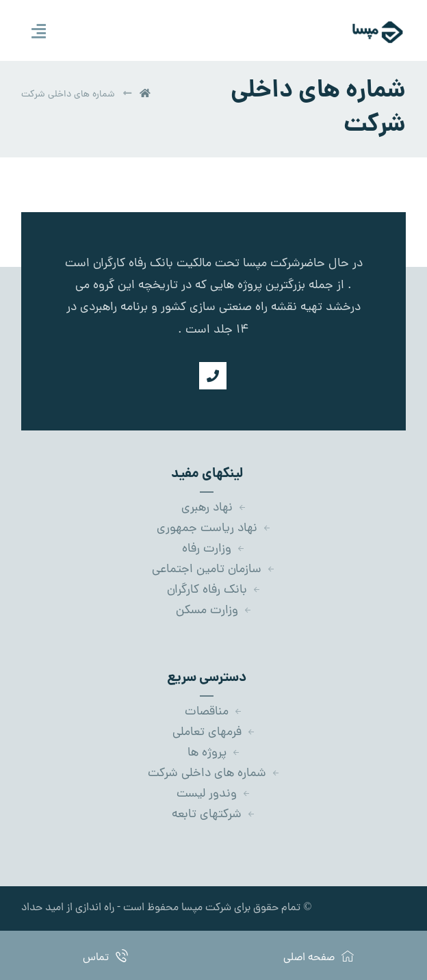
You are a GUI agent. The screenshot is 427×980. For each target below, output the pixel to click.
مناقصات (213, 712)
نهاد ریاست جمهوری (214, 529)
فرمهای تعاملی (214, 733)
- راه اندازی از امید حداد (71, 908)
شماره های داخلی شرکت (214, 774)
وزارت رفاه (213, 549)
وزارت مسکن (214, 611)
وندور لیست (213, 794)
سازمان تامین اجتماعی (213, 570)
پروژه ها (214, 753)
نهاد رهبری (214, 508)
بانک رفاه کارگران (214, 590)
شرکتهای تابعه (213, 815)
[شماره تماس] (213, 376)
